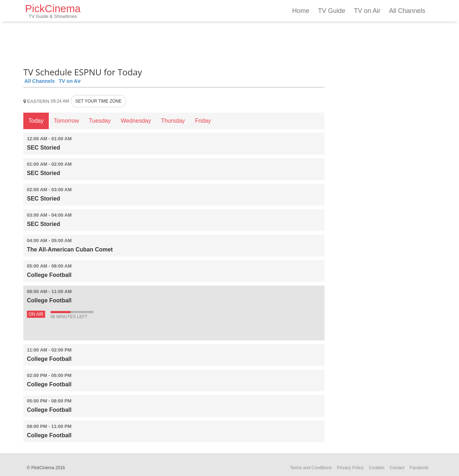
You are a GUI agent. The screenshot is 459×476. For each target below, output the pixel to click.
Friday (203, 121)
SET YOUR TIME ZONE (98, 101)
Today (36, 121)
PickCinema (53, 11)
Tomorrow (66, 121)
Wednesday (136, 121)
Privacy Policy (351, 468)
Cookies (377, 468)
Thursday (173, 121)
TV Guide (332, 11)
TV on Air (367, 11)
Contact (397, 468)
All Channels (407, 11)
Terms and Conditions (311, 468)
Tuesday (100, 121)
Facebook (419, 468)
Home (301, 11)
